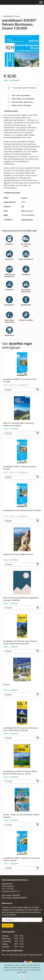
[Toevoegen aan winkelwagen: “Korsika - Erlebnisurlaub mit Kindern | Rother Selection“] (38, 824)
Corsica (24, 198)
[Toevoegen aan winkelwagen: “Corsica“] (38, 694)
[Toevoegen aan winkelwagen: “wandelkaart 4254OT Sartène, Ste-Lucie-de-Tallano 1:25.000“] (38, 868)
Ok (22, 976)
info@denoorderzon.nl (11, 891)
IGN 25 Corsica (27, 211)
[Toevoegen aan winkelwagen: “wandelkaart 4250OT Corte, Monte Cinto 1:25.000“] (38, 389)
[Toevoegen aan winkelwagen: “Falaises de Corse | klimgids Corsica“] (38, 564)
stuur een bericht (35, 955)
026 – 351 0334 (8, 889)
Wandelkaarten (27, 220)
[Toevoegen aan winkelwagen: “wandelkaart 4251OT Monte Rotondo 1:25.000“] (38, 521)
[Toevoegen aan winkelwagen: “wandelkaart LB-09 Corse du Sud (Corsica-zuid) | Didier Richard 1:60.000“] (38, 738)
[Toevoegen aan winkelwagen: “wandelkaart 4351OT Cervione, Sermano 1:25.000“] (38, 477)
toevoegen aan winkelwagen (22, 88)
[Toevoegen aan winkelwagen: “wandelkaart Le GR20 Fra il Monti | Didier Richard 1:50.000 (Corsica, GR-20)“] (38, 781)
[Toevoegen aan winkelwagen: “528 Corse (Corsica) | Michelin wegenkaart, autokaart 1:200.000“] (38, 607)
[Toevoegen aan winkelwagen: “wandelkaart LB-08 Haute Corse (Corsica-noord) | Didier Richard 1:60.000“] (38, 651)
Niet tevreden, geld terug (22, 102)
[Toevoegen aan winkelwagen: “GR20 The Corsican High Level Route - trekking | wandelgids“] (38, 433)
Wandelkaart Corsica (11, 16)
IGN (23, 206)
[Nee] (41, 971)
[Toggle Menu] (41, 2)
